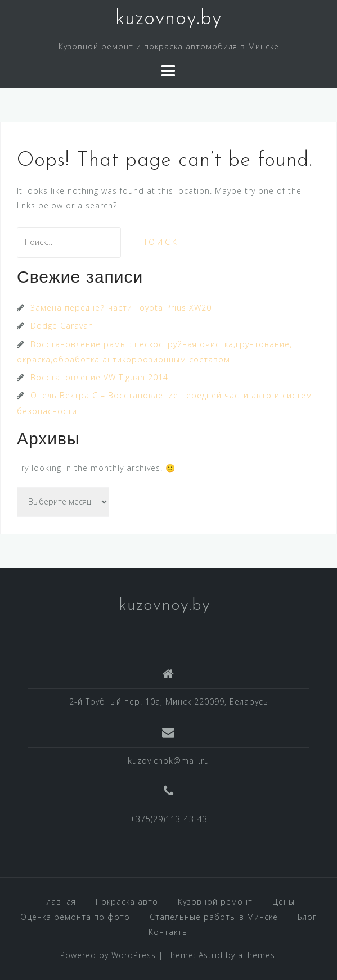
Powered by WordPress (108, 955)
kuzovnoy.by (168, 19)
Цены (284, 902)
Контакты (168, 932)
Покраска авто (127, 902)
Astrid (211, 955)
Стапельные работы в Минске (214, 917)
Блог (307, 917)
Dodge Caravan (62, 326)
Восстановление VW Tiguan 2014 (99, 377)
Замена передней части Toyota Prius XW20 (121, 308)
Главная (59, 902)
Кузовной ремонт (215, 902)
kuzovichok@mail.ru (168, 761)
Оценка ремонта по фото (75, 917)
